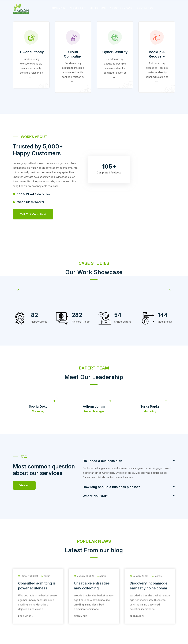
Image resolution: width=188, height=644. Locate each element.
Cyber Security (115, 52)
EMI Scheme (98, 8)
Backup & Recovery (157, 54)
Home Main (58, 8)
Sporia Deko (38, 406)
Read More (25, 619)
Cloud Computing (73, 54)
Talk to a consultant (33, 214)
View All (24, 485)
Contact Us (145, 8)
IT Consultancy (31, 52)
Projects (76, 8)
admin (47, 579)
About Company (121, 8)
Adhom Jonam (94, 406)
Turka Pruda (150, 406)
